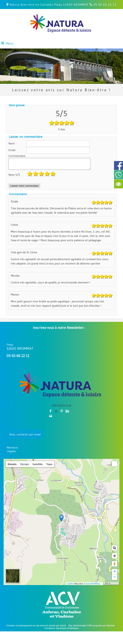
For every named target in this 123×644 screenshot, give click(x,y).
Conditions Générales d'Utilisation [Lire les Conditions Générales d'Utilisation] (61, 630)
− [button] (115, 579)
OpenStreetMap (93, 586)
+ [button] (115, 574)
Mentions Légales (12, 451)
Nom (12, 143)
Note (14, 177)
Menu (10, 43)
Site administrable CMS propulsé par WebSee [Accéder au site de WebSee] (92, 628)
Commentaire (17, 156)
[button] (115, 466)
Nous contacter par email (25, 436)
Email (12, 150)
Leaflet (70, 586)
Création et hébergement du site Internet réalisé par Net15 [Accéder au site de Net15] (36, 628)
